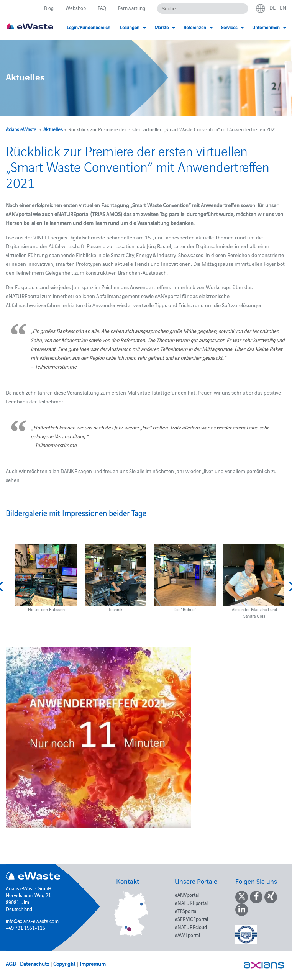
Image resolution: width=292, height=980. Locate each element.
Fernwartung (132, 8)
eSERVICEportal (191, 919)
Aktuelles (53, 129)
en (283, 7)
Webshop (76, 8)
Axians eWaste (21, 129)
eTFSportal (186, 911)
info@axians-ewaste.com (32, 921)
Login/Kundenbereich (89, 27)
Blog (49, 8)
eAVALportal (187, 935)
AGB (11, 964)
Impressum (93, 964)
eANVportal (187, 895)
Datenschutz (34, 964)
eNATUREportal (191, 903)
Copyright (64, 964)
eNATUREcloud (191, 927)
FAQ (102, 8)
